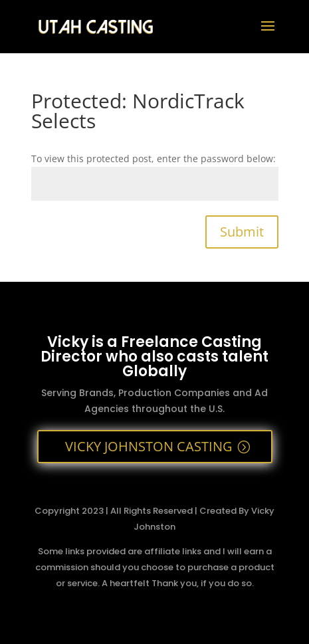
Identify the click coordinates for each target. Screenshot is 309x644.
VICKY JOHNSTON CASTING (149, 446)
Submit (242, 232)
